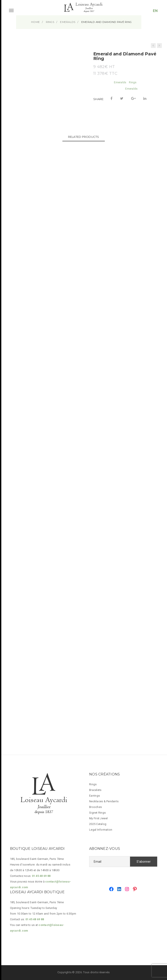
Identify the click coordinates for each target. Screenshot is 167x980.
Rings (133, 82)
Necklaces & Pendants (104, 801)
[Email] (110, 862)
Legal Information (101, 830)
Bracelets (95, 790)
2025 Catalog (98, 824)
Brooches (95, 807)
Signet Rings (97, 813)
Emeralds (120, 82)
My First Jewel (99, 818)
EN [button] (155, 11)
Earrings (94, 796)
